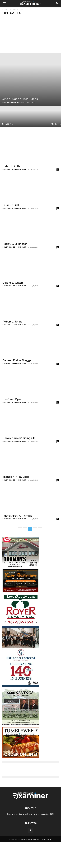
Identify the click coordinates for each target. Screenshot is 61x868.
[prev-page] (20, 529)
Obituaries (13, 10)
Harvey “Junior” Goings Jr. (19, 438)
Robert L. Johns (12, 322)
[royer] (21, 624)
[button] (4, 3)
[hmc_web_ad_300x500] (21, 725)
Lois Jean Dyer (12, 399)
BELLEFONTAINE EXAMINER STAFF (14, 103)
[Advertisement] (30, 35)
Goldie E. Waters (13, 283)
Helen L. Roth (11, 166)
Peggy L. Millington (15, 244)
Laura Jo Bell (11, 205)
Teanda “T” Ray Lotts (16, 477)
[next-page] (40, 529)
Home (5, 10)
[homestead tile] (21, 592)
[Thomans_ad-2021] (21, 567)
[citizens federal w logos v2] (21, 686)
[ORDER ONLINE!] (21, 757)
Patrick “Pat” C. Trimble (17, 516)
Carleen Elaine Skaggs (17, 360)
